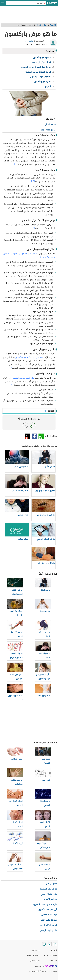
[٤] (32, 181)
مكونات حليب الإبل (49, 920)
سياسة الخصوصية (33, 955)
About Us (53, 960)
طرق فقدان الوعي (49, 894)
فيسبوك (34, 436)
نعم (33, 425)
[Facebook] (55, 944)
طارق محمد (28, 41)
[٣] (34, 181)
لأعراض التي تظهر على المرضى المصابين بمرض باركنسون (29, 255)
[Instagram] (44, 944)
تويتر (28, 436)
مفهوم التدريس (50, 899)
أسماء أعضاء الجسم (48, 925)
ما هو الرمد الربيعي (48, 930)
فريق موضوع (35, 960)
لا (25, 425)
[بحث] (44, 3)
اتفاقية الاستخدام (50, 955)
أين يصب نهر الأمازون (48, 910)
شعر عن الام (51, 884)
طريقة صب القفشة (48, 889)
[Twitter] (50, 944)
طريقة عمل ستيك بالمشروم (45, 904)
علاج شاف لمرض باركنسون (23, 378)
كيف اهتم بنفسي (49, 915)
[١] (15, 164)
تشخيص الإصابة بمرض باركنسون (29, 357)
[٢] (13, 164)
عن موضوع (36, 950)
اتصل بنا (54, 950)
